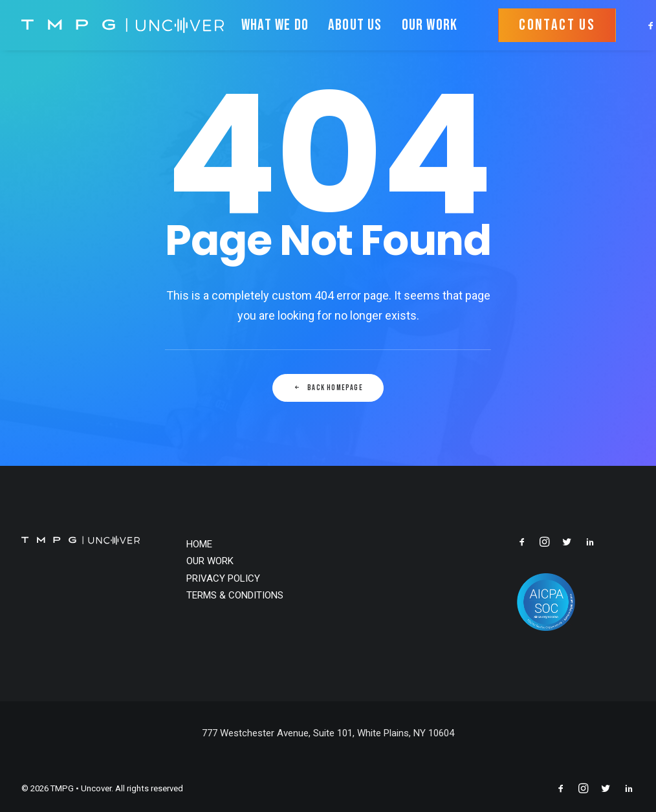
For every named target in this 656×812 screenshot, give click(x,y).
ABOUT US (355, 25)
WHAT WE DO (275, 25)
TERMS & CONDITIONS (235, 595)
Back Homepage (328, 388)
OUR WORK (430, 25)
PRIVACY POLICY (223, 578)
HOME (199, 544)
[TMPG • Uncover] (123, 25)
